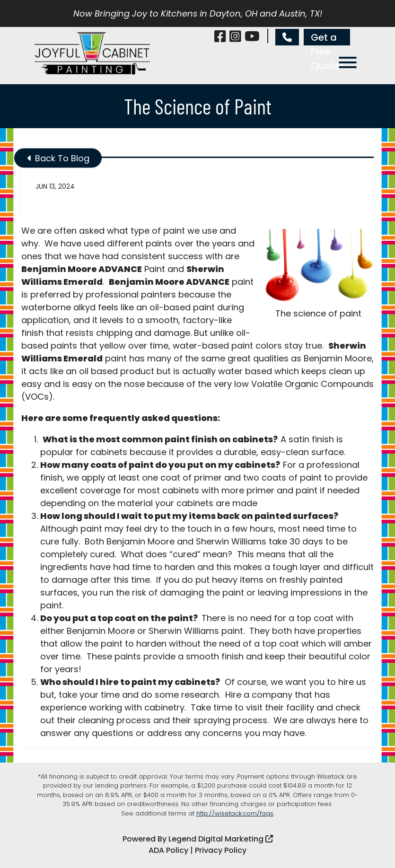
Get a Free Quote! (327, 38)
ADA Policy (168, 850)
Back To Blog (58, 158)
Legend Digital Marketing (221, 839)
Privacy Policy (221, 850)
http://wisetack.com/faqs (235, 813)
